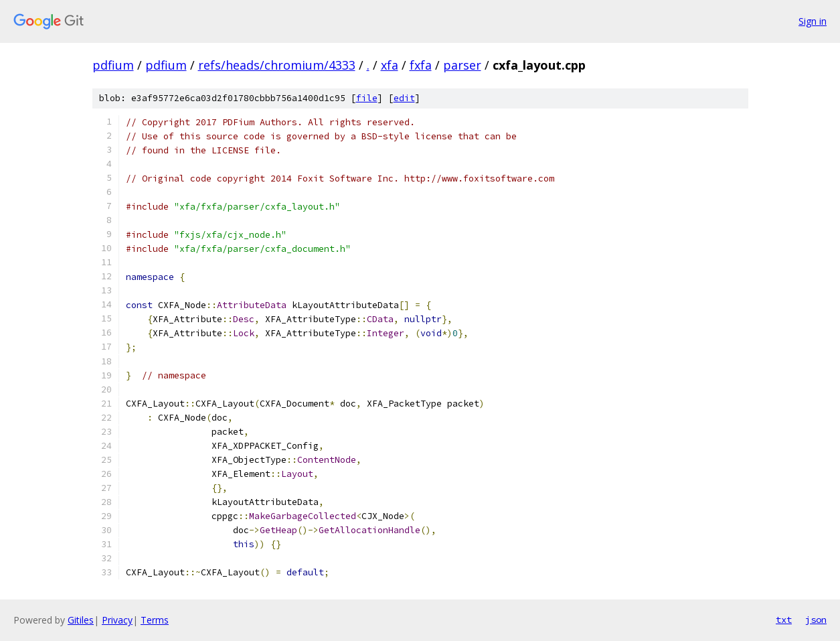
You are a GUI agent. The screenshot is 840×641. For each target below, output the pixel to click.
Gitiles (81, 620)
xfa (390, 65)
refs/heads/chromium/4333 (277, 65)
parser (462, 65)
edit (404, 98)
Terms (155, 620)
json (816, 620)
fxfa (421, 65)
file (367, 98)
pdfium (113, 65)
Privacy (117, 620)
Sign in (813, 21)
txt (784, 620)
